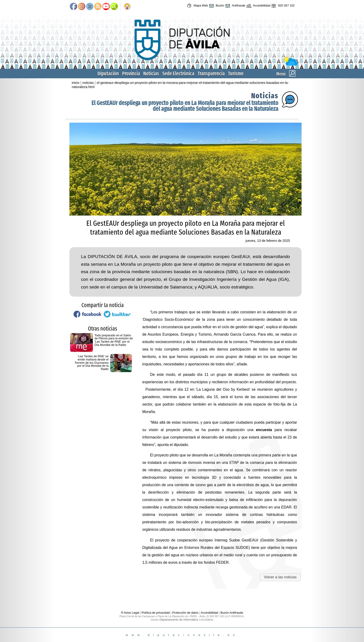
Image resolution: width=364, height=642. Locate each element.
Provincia (131, 74)
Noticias (151, 74)
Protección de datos (185, 613)
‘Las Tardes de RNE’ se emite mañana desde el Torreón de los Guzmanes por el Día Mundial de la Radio (92, 363)
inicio (76, 83)
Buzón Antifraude (232, 613)
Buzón (216, 6)
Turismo (236, 74)
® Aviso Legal (130, 613)
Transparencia (211, 74)
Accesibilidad (258, 6)
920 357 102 (282, 6)
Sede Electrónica (178, 74)
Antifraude (235, 6)
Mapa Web (197, 6)
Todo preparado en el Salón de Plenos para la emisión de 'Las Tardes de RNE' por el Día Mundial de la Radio (114, 340)
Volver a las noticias (280, 577)
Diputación (108, 74)
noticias (88, 83)
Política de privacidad (156, 613)
